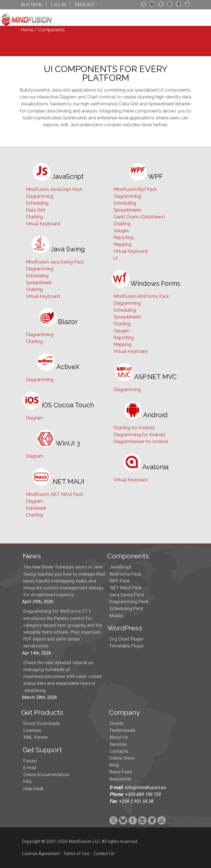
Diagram (34, 418)
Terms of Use (77, 854)
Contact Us (104, 854)
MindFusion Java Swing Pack (55, 262)
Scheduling (37, 203)
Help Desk (33, 789)
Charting (34, 217)
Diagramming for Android (139, 435)
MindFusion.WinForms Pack (141, 296)
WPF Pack (120, 581)
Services (118, 744)
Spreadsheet (39, 283)
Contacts (119, 751)
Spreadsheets (127, 210)
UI (116, 258)
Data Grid (35, 210)
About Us (119, 737)
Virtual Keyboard (43, 224)
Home (27, 30)
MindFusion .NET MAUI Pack (54, 494)
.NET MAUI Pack (126, 588)
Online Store (122, 758)
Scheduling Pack (126, 608)
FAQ (28, 781)
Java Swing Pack (127, 595)
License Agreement (41, 854)
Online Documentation (46, 774)
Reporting (123, 237)
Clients (116, 723)
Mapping (122, 244)
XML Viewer (36, 737)
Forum (30, 761)
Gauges (121, 231)
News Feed (121, 772)
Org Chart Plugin (126, 639)
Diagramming (40, 196)
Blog (114, 765)
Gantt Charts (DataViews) (139, 217)
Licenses (32, 730)
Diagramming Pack (129, 601)
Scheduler (36, 508)
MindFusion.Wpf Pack (135, 189)
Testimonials (122, 730)
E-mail (30, 768)
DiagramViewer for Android (141, 442)
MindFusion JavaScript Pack (54, 189)
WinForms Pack (125, 574)
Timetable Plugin (127, 646)
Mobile (116, 616)
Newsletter (120, 779)
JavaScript (120, 567)
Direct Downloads (42, 723)
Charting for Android (134, 428)
